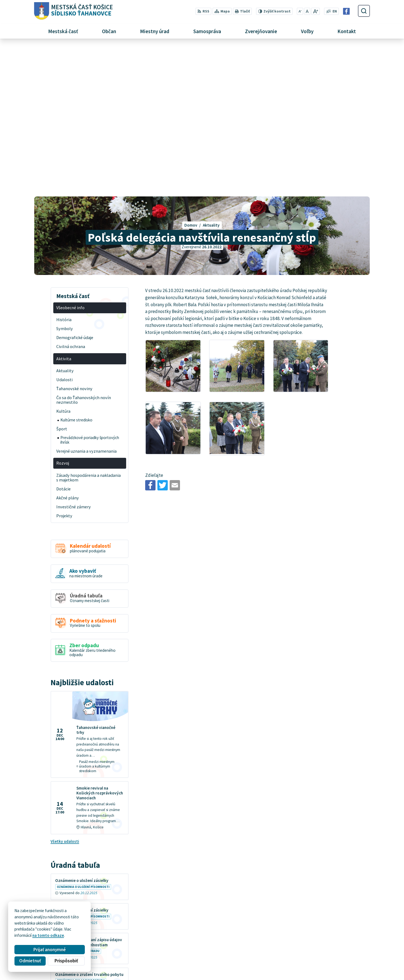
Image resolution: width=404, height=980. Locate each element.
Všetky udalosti (65, 691)
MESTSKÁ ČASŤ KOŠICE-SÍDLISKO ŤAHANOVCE (104, 927)
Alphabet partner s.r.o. (101, 922)
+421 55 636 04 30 (303, 948)
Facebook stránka (303, 960)
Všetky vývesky (65, 851)
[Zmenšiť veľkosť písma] (300, 11)
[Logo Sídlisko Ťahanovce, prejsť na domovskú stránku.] (73, 11)
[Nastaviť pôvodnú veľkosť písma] (307, 11)
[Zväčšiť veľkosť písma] (316, 11)
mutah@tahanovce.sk (307, 954)
